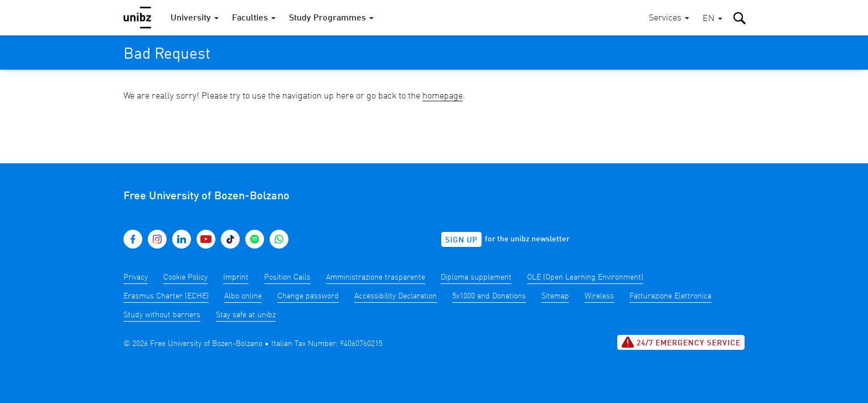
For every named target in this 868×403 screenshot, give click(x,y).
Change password (308, 296)
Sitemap (555, 296)
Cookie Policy (185, 277)
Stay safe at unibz (246, 315)
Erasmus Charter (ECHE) (166, 296)
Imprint (236, 277)
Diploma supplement (476, 277)
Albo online (243, 296)
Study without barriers (162, 315)
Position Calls (287, 277)
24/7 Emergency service (681, 342)
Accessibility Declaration (396, 296)
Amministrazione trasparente (376, 277)
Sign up (461, 240)
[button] (712, 19)
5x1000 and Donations (489, 296)
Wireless (599, 296)
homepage (443, 96)
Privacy (136, 277)
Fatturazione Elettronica (670, 296)
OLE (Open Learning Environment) (585, 277)
